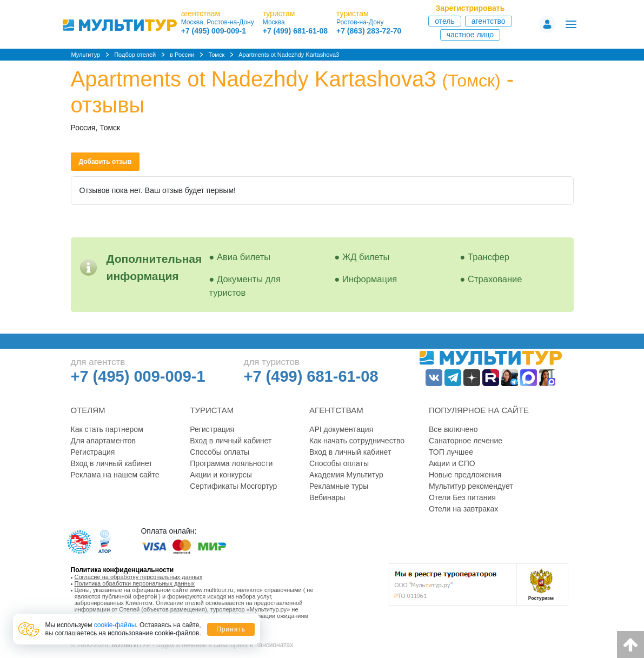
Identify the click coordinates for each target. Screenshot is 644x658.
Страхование (495, 279)
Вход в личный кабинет (112, 463)
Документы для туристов (245, 286)
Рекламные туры (339, 486)
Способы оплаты (220, 452)
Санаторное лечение (466, 441)
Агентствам (336, 410)
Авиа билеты (244, 257)
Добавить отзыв (105, 162)
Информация (370, 279)
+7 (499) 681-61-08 (295, 31)
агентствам (201, 14)
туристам (279, 14)
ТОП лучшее (451, 452)
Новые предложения (465, 475)
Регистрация (93, 452)
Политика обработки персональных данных (135, 583)
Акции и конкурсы (221, 475)
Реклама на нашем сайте (115, 475)
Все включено (453, 429)
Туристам (212, 410)
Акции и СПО (452, 463)
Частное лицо (470, 35)
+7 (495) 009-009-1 (214, 31)
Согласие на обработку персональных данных (139, 577)
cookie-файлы (115, 625)
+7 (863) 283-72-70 (369, 31)
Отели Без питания (462, 497)
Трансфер (489, 257)
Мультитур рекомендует (471, 486)
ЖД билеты (366, 257)
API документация (341, 429)
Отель (445, 21)
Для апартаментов (103, 441)
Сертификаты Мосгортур (233, 486)
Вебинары (327, 497)
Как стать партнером (107, 429)
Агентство (489, 21)
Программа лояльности (231, 463)
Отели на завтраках (463, 509)
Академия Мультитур (346, 475)
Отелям (88, 410)
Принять (231, 629)
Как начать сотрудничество (357, 441)
